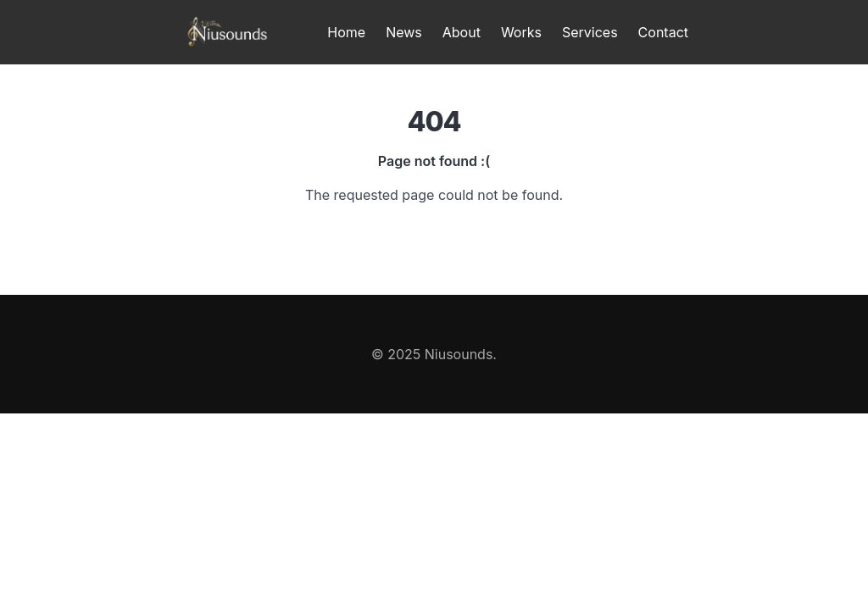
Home (346, 32)
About (462, 32)
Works (521, 32)
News (404, 32)
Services (590, 32)
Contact (663, 32)
